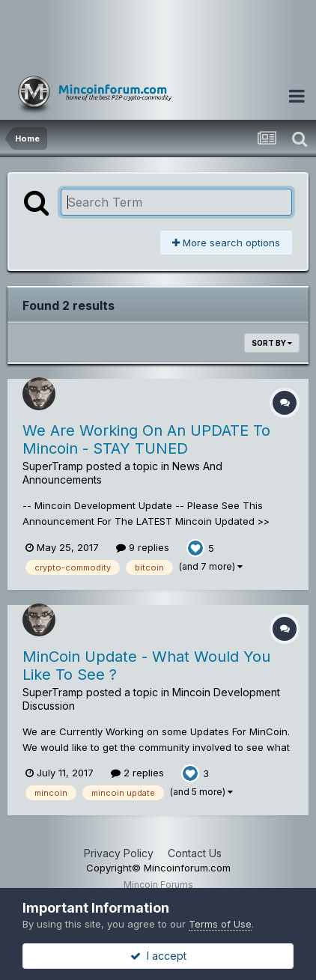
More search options (226, 243)
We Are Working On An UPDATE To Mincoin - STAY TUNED (146, 439)
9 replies (143, 547)
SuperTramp (53, 466)
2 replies (137, 773)
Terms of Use (220, 924)
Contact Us (195, 853)
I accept (158, 956)
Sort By (272, 343)
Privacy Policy (119, 853)
